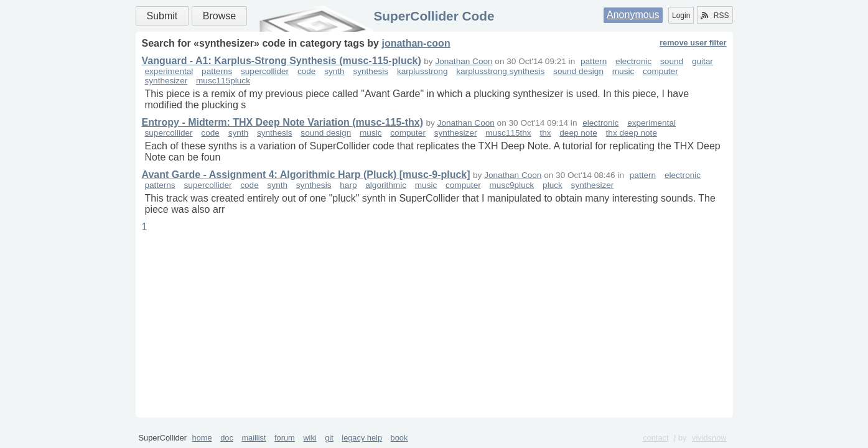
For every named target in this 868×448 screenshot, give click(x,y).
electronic (633, 61)
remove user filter (693, 43)
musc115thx (508, 133)
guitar (702, 61)
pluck (553, 185)
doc (227, 438)
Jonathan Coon (464, 61)
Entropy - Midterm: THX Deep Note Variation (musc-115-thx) (283, 122)
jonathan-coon (416, 43)
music (623, 71)
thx (545, 133)
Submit (162, 16)
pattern (594, 61)
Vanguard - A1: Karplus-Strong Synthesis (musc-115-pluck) (282, 61)
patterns (217, 71)
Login (681, 16)
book (399, 438)
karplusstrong (422, 71)
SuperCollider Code (434, 16)
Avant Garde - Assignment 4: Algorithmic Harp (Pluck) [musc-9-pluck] (306, 175)
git (329, 438)
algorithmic (386, 185)
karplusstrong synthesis (500, 71)
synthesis (371, 71)
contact (656, 438)
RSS (715, 16)
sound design (578, 71)
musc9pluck (512, 185)
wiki (310, 438)
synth (334, 71)
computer (660, 71)
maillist (254, 438)
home (202, 438)
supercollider (265, 71)
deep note (578, 133)
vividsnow (709, 438)
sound (672, 61)
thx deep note (632, 133)
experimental (169, 71)
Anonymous (633, 15)
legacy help (362, 438)
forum (285, 438)
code (306, 71)
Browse (219, 16)
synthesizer (166, 81)
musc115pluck (223, 81)
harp (348, 185)
